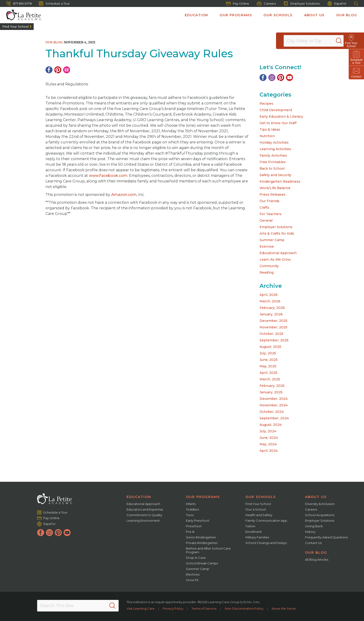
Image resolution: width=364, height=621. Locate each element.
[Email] (67, 70)
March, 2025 (270, 379)
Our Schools (278, 15)
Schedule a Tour (54, 3)
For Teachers (271, 214)
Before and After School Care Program (208, 550)
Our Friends (270, 201)
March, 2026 (270, 301)
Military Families (257, 537)
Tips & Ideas (270, 129)
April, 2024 (269, 451)
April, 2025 (268, 373)
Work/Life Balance (275, 188)
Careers (266, 3)
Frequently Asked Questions (326, 537)
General (266, 220)
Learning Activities (275, 149)
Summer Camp (272, 240)
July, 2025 (268, 353)
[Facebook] (49, 70)
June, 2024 (269, 438)
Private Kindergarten (202, 543)
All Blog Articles (317, 560)
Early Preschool (198, 521)
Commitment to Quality (144, 515)
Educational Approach (278, 253)
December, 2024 (274, 399)
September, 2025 (274, 340)
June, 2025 (269, 360)
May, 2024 (268, 444)
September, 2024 (274, 418)
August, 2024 (271, 425)
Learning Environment (143, 521)
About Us (314, 15)
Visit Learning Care (141, 608)
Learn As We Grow (275, 259)
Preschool (194, 526)
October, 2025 (271, 334)
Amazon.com (124, 195)
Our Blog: (54, 42)
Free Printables (273, 162)
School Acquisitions (320, 515)
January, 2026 (271, 314)
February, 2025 (272, 386)
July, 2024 (268, 431)
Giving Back (314, 526)
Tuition (250, 526)
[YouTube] (289, 78)
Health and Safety (259, 515)
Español (337, 4)
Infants (191, 504)
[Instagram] (272, 78)
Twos (190, 515)
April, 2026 (269, 295)
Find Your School (15, 26)
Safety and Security (275, 175)
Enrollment (254, 532)
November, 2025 (273, 327)
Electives (193, 574)
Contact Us (313, 543)
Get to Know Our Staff (278, 123)
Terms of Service (204, 608)
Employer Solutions (302, 3)
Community (269, 266)
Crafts (264, 207)
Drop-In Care (196, 558)
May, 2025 (268, 366)
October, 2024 (272, 412)
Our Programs (236, 15)
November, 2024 (274, 405)
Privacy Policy (173, 608)
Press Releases (273, 194)
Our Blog (347, 15)
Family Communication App (266, 521)
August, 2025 (270, 347)
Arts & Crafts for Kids (277, 233)
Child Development (276, 110)
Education (197, 15)
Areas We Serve (284, 608)
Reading (266, 272)
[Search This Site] (78, 606)
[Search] (344, 41)
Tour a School (256, 509)
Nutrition (267, 136)
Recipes (266, 103)
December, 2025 (273, 321)
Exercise (267, 246)
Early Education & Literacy (281, 116)
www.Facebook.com (108, 176)
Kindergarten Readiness (280, 181)
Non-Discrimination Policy (244, 608)
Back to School (272, 168)
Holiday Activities (274, 142)
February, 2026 (272, 308)
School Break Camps (202, 563)
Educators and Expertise (145, 509)
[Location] (317, 41)
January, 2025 (271, 392)
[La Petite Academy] (22, 15)
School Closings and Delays (266, 543)
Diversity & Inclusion (320, 504)
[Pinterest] (58, 70)
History (310, 532)
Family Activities (273, 155)
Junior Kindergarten (201, 537)
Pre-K (190, 532)
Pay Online (238, 3)
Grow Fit (192, 580)
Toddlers (192, 509)
